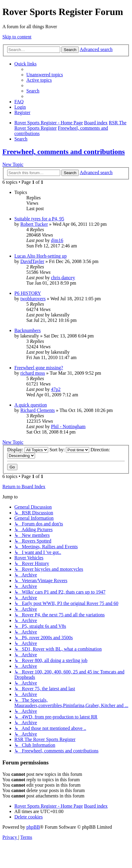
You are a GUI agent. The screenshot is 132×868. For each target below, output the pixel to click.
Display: (28, 450)
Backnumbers (28, 330)
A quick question (31, 405)
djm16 (57, 240)
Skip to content (17, 37)
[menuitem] (45, 75)
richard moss (33, 373)
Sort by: (69, 450)
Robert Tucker (34, 224)
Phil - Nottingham (68, 426)
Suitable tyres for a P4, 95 (39, 219)
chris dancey (63, 278)
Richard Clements (38, 410)
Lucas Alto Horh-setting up (41, 256)
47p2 (56, 389)
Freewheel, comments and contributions (64, 152)
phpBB (33, 827)
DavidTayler (32, 261)
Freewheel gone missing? (39, 368)
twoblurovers (33, 299)
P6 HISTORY (28, 293)
